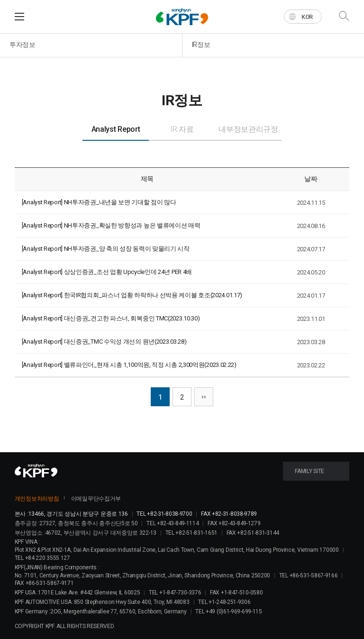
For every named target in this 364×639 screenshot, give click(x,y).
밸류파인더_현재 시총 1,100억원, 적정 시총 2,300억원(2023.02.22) (150, 365)
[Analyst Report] (42, 202)
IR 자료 (182, 129)
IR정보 (201, 45)
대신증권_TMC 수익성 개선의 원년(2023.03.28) (125, 342)
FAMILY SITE (309, 471)
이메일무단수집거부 (96, 499)
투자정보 (23, 45)
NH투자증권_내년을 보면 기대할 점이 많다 (120, 202)
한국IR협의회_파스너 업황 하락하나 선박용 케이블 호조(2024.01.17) (153, 295)
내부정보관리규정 (248, 129)
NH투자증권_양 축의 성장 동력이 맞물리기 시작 (127, 249)
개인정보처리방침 (37, 499)
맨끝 (204, 397)
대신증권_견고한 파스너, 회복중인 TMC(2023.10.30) (132, 318)
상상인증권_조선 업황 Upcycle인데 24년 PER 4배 (128, 272)
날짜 (311, 179)
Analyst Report (116, 129)
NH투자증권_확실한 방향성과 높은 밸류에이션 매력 (132, 225)
